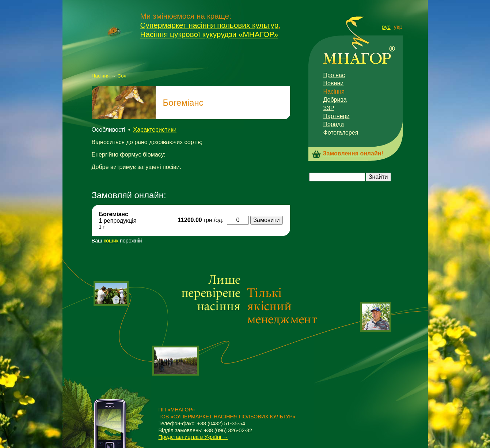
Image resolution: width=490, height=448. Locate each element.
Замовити (266, 220)
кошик (111, 241)
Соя (122, 76)
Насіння (101, 76)
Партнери (337, 116)
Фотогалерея (341, 133)
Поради (334, 124)
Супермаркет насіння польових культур (210, 25)
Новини (334, 83)
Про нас (334, 75)
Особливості (109, 130)
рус (386, 27)
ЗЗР (329, 108)
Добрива (335, 100)
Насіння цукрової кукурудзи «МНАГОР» (209, 34)
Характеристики (155, 130)
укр (398, 27)
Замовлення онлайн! (353, 154)
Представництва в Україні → (193, 437)
